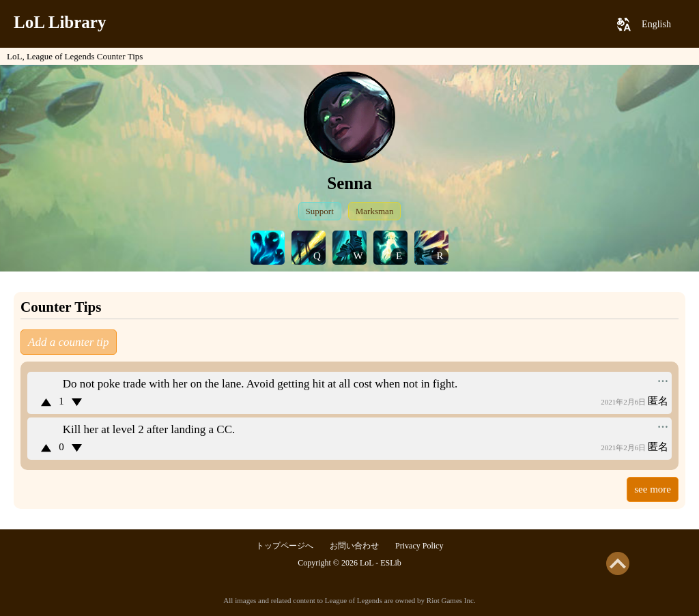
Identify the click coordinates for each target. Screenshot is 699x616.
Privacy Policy (419, 546)
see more (653, 489)
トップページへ (285, 546)
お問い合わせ (354, 546)
